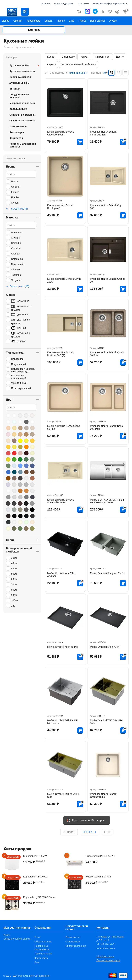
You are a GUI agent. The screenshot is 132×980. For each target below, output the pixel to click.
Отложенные (73, 942)
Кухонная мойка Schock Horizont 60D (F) (60, 354)
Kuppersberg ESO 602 (35, 877)
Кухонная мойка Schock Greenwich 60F (60, 133)
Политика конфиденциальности (110, 4)
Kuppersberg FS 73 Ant (98, 877)
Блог (37, 962)
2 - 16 (107, 832)
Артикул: (51, 127)
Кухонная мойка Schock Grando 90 (108, 280)
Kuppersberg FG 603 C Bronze (40, 897)
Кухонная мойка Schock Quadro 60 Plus (108, 354)
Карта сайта (41, 958)
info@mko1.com (105, 956)
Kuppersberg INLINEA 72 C (100, 856)
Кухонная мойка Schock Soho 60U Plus (106, 427)
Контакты (84, 4)
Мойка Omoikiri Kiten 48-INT (63, 647)
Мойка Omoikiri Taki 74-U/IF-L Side (63, 795)
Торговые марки (43, 954)
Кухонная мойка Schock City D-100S (64, 280)
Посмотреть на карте (108, 960)
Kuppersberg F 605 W (35, 856)
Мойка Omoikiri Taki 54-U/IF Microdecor (62, 722)
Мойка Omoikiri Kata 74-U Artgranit (61, 575)
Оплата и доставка (64, 4)
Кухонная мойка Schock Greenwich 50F (103, 795)
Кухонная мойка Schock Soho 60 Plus (64, 427)
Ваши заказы (73, 937)
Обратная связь (43, 942)
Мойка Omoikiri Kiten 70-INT (105, 647)
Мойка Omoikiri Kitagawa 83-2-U (108, 573)
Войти (7, 935)
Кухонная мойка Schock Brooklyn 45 (60, 207)
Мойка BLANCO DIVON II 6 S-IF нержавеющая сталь (108, 501)
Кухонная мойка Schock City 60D (106, 207)
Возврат (46, 4)
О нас (38, 937)
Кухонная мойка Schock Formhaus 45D (103, 133)
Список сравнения (76, 946)
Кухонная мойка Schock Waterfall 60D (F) (60, 501)
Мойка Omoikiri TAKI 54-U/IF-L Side (107, 722)
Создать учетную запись (17, 939)
